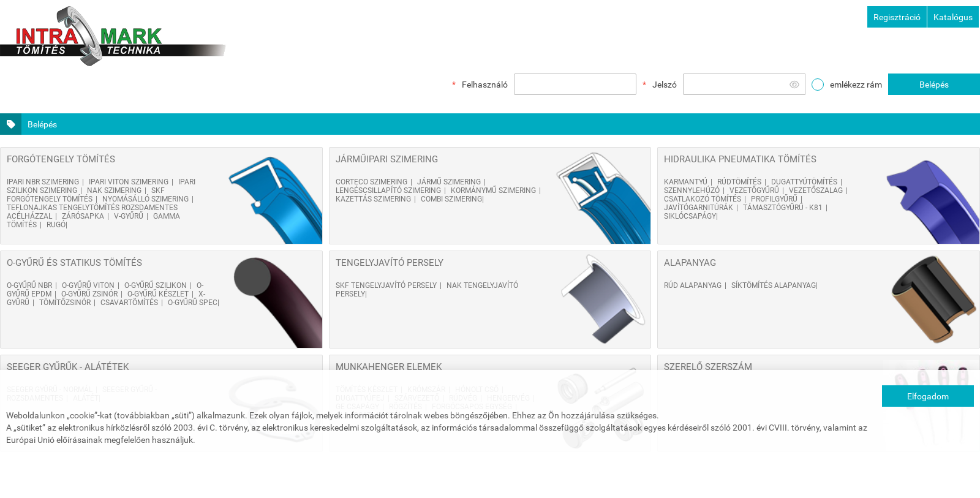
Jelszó (665, 85)
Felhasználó (485, 85)
